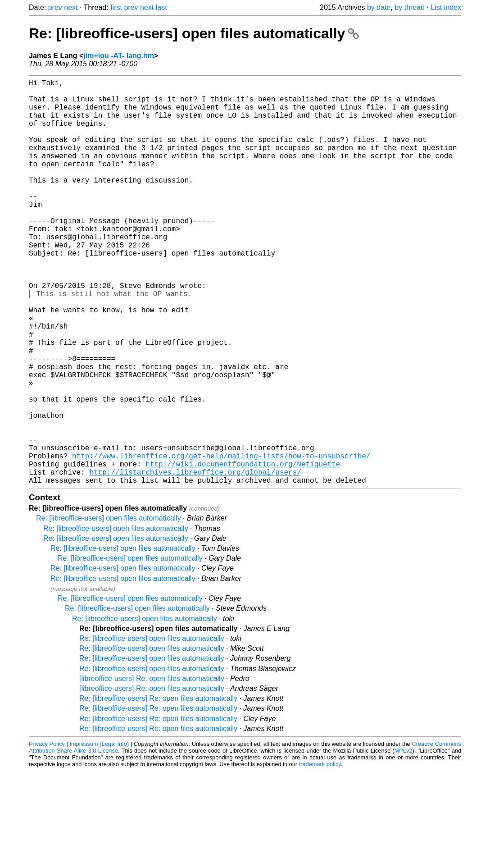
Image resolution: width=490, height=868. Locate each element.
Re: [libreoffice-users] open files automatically (194, 33)
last (161, 7)
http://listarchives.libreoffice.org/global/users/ (195, 560)
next (71, 7)
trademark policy (320, 854)
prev (55, 7)
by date (379, 7)
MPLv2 (404, 841)
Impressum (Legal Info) (99, 834)
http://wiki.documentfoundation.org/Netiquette (243, 550)
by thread (410, 7)
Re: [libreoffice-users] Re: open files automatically (158, 788)
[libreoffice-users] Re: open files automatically (152, 769)
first (116, 7)
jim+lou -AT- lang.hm (119, 56)
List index (446, 7)
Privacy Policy (47, 834)
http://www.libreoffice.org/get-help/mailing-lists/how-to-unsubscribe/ (221, 540)
